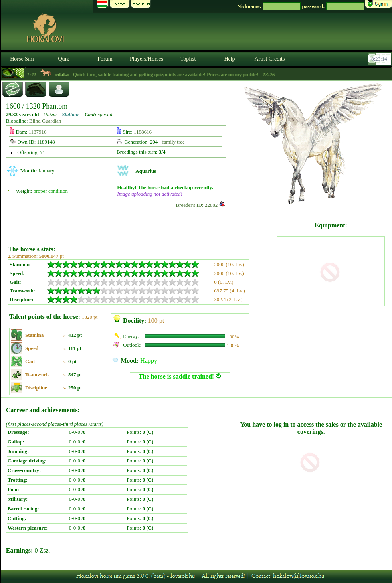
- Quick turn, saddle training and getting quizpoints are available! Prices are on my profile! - (177, 74)
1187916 (38, 132)
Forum (105, 59)
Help (229, 59)
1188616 (143, 132)
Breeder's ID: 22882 (197, 205)
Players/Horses (147, 59)
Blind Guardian (45, 121)
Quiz (63, 59)
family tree (173, 142)
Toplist (188, 59)
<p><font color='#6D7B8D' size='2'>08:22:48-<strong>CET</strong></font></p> (380, 59)
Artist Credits (270, 59)
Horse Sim (22, 59)
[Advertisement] (142, 227)
